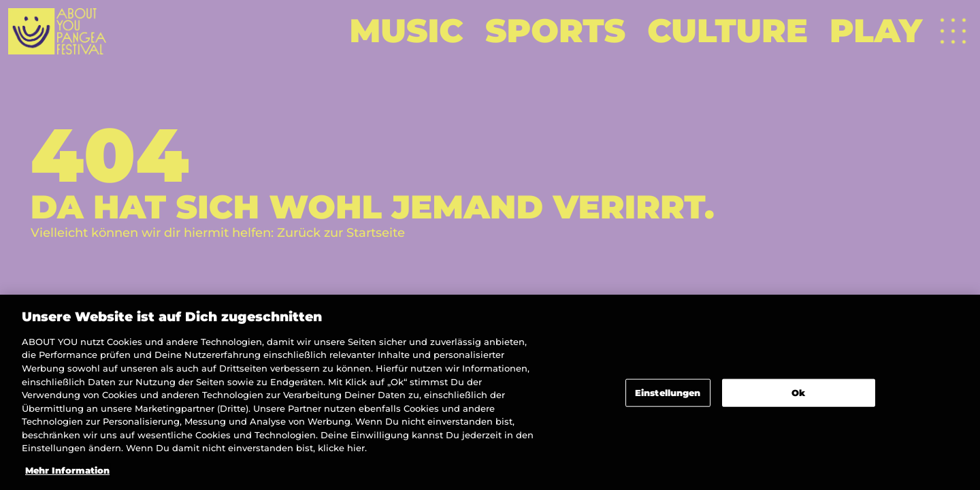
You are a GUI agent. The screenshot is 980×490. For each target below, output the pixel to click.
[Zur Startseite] (57, 31)
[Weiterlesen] (407, 31)
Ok (798, 396)
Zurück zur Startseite (341, 233)
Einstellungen (668, 396)
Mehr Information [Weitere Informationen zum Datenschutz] (67, 474)
